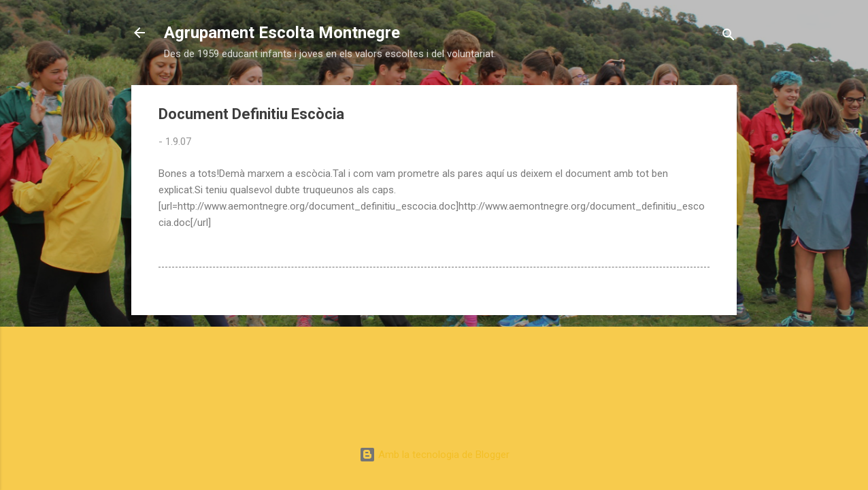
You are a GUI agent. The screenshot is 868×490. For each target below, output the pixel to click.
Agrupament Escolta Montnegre (282, 33)
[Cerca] (729, 37)
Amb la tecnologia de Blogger (434, 455)
